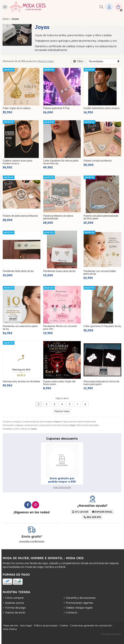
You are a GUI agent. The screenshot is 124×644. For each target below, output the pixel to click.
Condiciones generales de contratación (91, 626)
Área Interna (10, 629)
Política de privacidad (46, 626)
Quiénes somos (15, 603)
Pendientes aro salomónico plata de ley (20, 328)
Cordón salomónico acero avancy (101, 108)
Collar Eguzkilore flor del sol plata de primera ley (61, 162)
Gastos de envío (15, 612)
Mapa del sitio (11, 626)
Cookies (64, 626)
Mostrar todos (46, 61)
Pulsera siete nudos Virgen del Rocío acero (59, 383)
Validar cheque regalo (79, 608)
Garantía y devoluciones (81, 598)
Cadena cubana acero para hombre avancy (17, 162)
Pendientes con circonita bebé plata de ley (100, 272)
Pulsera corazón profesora (98, 161)
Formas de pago (15, 608)
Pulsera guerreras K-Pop (56, 108)
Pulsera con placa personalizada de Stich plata (101, 217)
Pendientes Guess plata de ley (59, 271)
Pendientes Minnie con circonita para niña (60, 328)
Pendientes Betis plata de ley (18, 271)
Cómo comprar (15, 598)
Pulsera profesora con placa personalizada (58, 217)
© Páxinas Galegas (111, 634)
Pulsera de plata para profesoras (20, 216)
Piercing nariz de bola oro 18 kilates (21, 381)
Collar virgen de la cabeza (17, 108)
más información (62, 487)
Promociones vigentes (80, 603)
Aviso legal (26, 626)
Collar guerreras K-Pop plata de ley (102, 326)
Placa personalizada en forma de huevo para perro (101, 383)
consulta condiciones (32, 541)
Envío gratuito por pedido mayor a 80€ (62, 480)
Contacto (72, 612)
